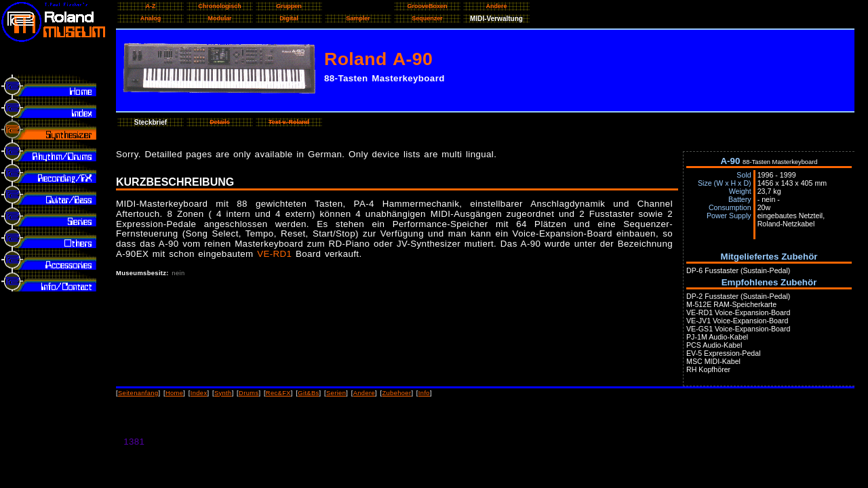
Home (174, 393)
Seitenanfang (138, 393)
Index (199, 393)
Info (424, 393)
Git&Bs (308, 393)
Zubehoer (396, 393)
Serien (336, 393)
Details (220, 122)
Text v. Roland (289, 122)
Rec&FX (278, 393)
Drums (249, 393)
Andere (364, 393)
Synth (223, 393)
